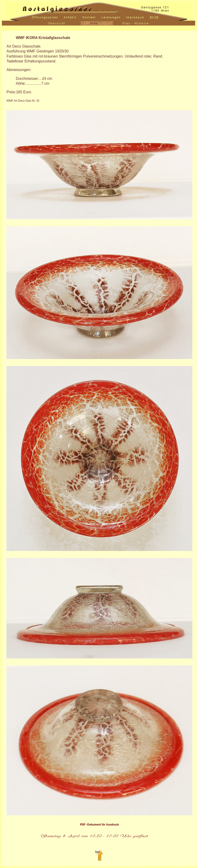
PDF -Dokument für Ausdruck (99, 825)
